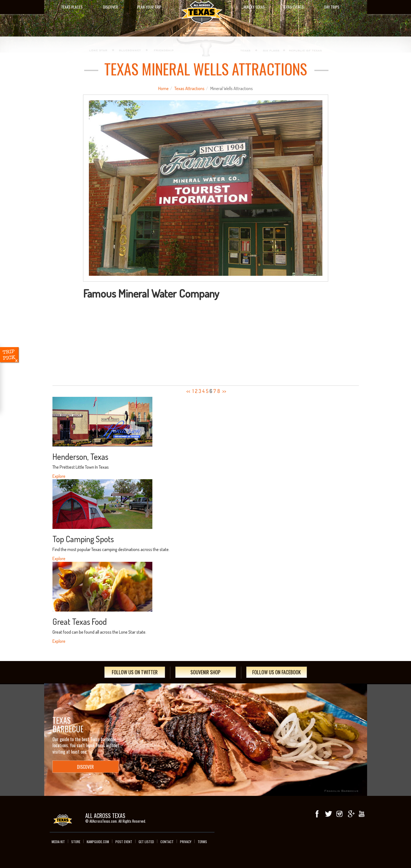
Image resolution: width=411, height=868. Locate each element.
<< (188, 391)
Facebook (317, 814)
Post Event (124, 842)
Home (163, 88)
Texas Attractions (189, 88)
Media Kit (58, 842)
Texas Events (293, 7)
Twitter (328, 814)
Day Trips (332, 7)
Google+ (351, 814)
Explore (59, 476)
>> (224, 391)
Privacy (186, 842)
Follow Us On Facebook (277, 672)
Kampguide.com (98, 842)
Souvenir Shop (205, 672)
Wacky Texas (254, 7)
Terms (202, 842)
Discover (110, 7)
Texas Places (72, 7)
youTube (362, 814)
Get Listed (146, 842)
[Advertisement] (206, 341)
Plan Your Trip (149, 7)
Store (76, 842)
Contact (167, 842)
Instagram (340, 814)
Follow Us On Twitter (135, 672)
